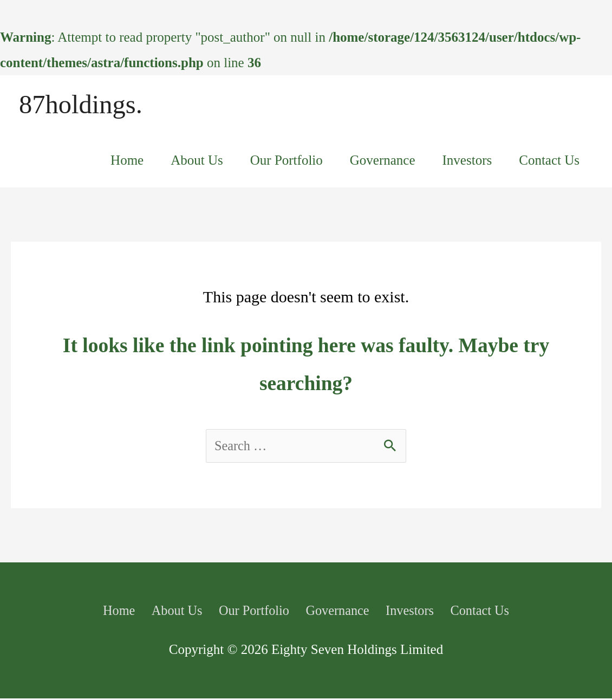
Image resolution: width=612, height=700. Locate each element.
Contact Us (549, 162)
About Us (197, 162)
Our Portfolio (287, 162)
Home (127, 162)
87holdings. (83, 105)
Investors (467, 162)
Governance (383, 162)
